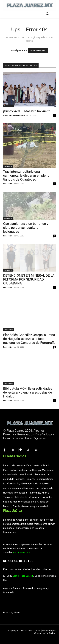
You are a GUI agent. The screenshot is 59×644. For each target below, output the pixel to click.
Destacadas (8, 106)
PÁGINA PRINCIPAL (38, 51)
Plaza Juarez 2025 (31, 630)
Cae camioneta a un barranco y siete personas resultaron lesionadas (26, 228)
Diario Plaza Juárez (23, 576)
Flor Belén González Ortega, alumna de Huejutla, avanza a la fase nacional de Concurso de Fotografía (29, 339)
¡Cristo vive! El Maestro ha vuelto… (28, 111)
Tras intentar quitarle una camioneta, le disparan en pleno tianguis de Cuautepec (26, 176)
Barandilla (8, 166)
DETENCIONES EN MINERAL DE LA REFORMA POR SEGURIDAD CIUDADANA (29, 279)
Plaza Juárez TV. (22, 553)
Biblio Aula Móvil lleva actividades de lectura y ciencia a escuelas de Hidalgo (28, 392)
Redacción (8, 184)
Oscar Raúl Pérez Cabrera (14, 115)
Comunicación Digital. (45, 633)
